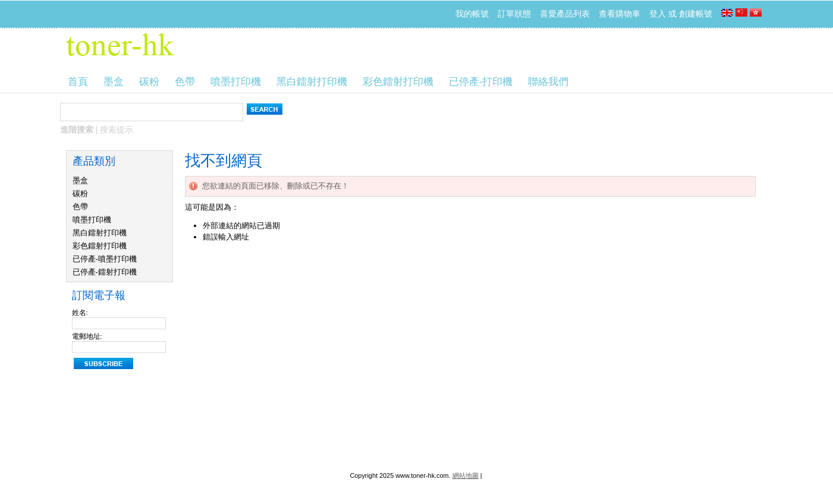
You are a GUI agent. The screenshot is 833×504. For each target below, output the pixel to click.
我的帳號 (472, 14)
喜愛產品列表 (565, 14)
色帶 (80, 207)
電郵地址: (87, 336)
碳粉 (80, 193)
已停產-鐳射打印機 (105, 272)
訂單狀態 (514, 14)
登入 (658, 14)
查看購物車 (620, 14)
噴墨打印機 (92, 220)
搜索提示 (117, 130)
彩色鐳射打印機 (100, 246)
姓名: (80, 313)
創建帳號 (696, 14)
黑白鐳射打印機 (100, 233)
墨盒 (80, 180)
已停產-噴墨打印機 (105, 259)
